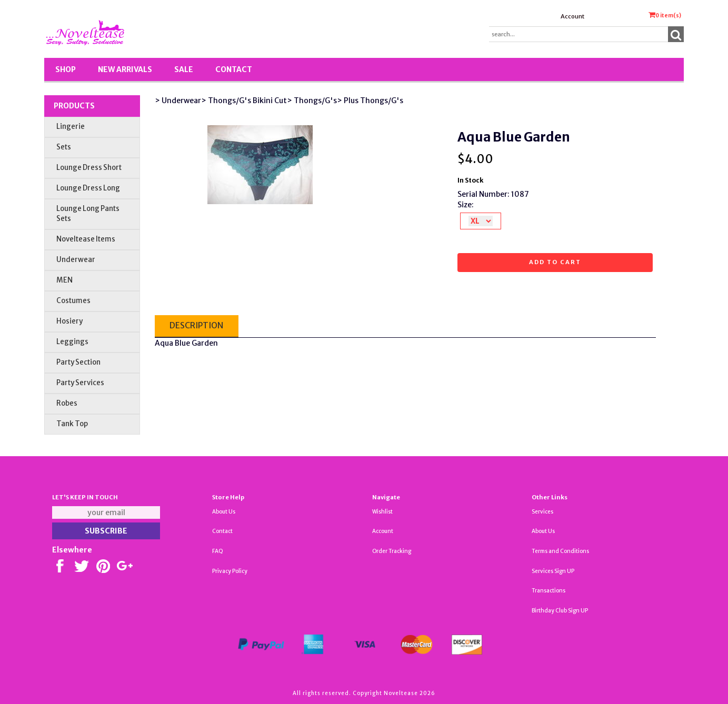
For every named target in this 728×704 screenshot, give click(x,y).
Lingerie (71, 127)
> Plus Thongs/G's (370, 100)
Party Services (80, 383)
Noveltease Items (86, 239)
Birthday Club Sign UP (560, 611)
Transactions (549, 591)
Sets (64, 147)
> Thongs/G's (312, 100)
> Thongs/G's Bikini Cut (244, 100)
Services (542, 512)
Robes (67, 403)
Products (74, 106)
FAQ (218, 551)
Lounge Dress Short (89, 168)
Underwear (76, 260)
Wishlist (382, 512)
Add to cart (555, 262)
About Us (224, 512)
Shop (66, 69)
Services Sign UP (553, 571)
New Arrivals (125, 69)
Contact (234, 69)
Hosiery (69, 321)
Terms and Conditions (560, 551)
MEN (64, 280)
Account (572, 16)
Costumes (73, 301)
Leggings (72, 342)
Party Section (78, 362)
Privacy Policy (230, 571)
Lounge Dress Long (88, 188)
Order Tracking (392, 551)
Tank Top (72, 424)
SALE (184, 69)
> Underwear (178, 100)
